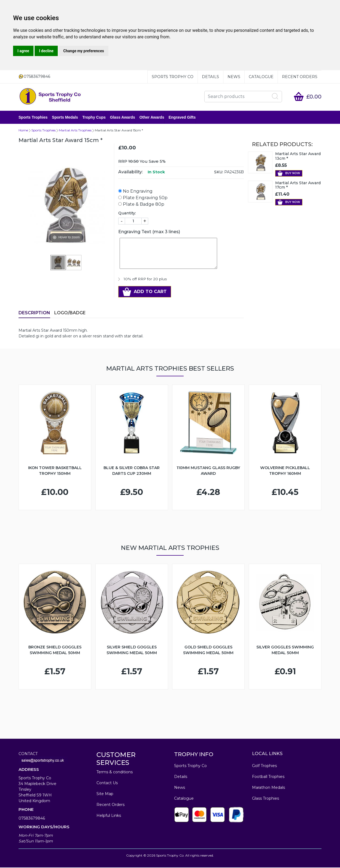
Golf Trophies (264, 766)
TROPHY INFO (194, 755)
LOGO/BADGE (70, 313)
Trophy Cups (94, 118)
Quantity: (127, 214)
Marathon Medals (268, 788)
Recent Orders (300, 77)
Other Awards (152, 118)
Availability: (130, 172)
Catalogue (261, 77)
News (234, 77)
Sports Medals (65, 118)
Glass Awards (123, 118)
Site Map (105, 794)
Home (23, 131)
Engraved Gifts (182, 118)
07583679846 (32, 819)
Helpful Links (109, 816)
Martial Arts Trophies (75, 131)
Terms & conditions (115, 772)
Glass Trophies (265, 799)
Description (34, 313)
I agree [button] (23, 51)
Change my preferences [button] (84, 51)
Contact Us (107, 783)
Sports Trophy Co (173, 77)
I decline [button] (46, 51)
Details (210, 77)
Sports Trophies (33, 118)
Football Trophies (268, 777)
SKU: (219, 173)
